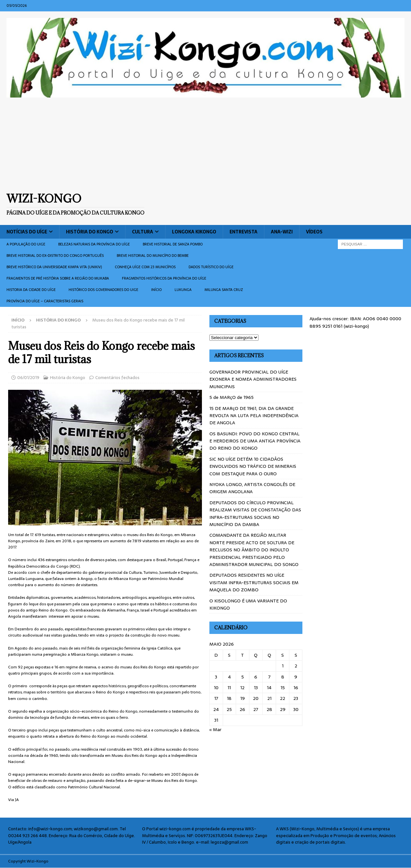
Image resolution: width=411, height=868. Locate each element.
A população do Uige (26, 244)
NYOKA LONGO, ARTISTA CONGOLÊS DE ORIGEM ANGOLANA (252, 488)
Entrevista (244, 232)
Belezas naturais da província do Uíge (94, 244)
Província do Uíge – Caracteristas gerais (45, 301)
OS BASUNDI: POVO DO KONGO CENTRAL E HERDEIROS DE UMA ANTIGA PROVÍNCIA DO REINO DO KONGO (255, 441)
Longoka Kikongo (194, 232)
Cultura (143, 232)
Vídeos (314, 232)
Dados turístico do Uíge (211, 267)
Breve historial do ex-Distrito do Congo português (55, 256)
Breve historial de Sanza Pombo (173, 244)
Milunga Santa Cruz (224, 290)
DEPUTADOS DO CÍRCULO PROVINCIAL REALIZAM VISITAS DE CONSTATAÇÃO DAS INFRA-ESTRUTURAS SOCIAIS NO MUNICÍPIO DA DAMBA (255, 513)
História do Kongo (90, 232)
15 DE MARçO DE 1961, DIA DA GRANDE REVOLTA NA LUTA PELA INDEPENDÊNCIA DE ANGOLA (254, 416)
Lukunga (183, 290)
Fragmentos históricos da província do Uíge (164, 278)
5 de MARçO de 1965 (232, 397)
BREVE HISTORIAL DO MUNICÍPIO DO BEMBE (153, 256)
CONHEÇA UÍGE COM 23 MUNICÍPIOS (145, 267)
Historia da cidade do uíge (31, 290)
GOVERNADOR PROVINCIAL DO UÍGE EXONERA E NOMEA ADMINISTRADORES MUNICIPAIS (253, 379)
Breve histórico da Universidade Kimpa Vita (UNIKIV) (54, 267)
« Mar (215, 730)
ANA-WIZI (282, 232)
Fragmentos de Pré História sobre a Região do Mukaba (58, 278)
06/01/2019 (28, 378)
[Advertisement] (205, 145)
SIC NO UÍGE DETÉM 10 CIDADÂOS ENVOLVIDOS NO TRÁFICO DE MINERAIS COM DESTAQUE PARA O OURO (253, 466)
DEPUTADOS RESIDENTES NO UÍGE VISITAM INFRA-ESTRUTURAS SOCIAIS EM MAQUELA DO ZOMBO (254, 582)
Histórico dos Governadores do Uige (103, 290)
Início (156, 290)
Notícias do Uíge (27, 232)
